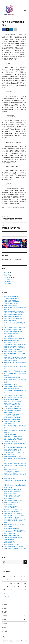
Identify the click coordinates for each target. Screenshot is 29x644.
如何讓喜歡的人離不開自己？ (12, 544)
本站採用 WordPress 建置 (21, 641)
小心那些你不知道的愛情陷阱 (12, 349)
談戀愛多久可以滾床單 (10, 321)
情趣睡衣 (5, 631)
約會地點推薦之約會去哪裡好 (12, 404)
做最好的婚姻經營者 (9, 542)
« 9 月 (7, 596)
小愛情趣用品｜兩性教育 (8, 641)
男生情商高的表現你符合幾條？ (12, 378)
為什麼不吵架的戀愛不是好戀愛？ (13, 408)
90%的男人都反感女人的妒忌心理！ (14, 452)
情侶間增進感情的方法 (10, 454)
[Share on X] (8, 30)
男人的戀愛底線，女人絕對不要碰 (13, 395)
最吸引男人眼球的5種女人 (11, 400)
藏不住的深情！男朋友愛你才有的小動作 (15, 549)
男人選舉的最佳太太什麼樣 (11, 303)
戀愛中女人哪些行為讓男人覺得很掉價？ (15, 327)
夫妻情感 (8, 279)
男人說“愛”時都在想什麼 (11, 297)
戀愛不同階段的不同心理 (11, 343)
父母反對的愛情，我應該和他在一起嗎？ (15, 345)
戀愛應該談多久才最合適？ (11, 384)
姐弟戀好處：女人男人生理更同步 (13, 437)
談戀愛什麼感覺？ (9, 487)
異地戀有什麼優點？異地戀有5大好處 (14, 338)
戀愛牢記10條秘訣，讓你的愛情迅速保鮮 (15, 485)
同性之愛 (5, 623)
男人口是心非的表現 (9, 505)
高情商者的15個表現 (9, 478)
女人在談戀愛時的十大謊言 (11, 472)
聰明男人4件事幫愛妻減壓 (11, 503)
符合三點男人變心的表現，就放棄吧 (14, 546)
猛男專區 (5, 608)
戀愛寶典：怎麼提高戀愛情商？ (12, 492)
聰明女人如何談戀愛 (9, 533)
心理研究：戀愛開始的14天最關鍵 (13, 538)
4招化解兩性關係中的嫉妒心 (12, 299)
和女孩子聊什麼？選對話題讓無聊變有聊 (15, 371)
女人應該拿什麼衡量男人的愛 (12, 419)
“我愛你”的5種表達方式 (11, 441)
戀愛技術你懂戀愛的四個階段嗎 (12, 417)
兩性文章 (17, 208)
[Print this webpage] (16, 30)
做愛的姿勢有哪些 (9, 527)
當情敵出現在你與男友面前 (11, 507)
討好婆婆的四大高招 (9, 413)
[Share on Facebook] (4, 30)
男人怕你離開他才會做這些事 (12, 496)
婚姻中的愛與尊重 (9, 540)
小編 (3, 208)
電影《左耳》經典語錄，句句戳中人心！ (15, 397)
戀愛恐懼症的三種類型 (10, 494)
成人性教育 (8, 284)
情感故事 (8, 281)
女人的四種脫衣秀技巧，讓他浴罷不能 (14, 531)
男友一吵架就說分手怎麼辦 (11, 518)
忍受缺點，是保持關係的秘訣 (12, 421)
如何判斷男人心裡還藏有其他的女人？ (14, 509)
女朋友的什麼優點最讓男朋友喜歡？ (14, 314)
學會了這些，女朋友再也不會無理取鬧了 (15, 358)
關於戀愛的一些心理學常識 (11, 511)
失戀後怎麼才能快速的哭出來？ (12, 457)
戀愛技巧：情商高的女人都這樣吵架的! (15, 347)
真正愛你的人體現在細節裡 (11, 529)
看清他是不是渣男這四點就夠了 (12, 450)
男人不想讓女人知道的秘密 (11, 415)
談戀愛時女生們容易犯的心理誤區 (13, 513)
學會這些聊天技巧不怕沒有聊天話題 (14, 312)
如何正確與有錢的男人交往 (11, 340)
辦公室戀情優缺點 (9, 498)
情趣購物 (5, 604)
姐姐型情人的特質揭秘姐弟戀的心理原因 (15, 463)
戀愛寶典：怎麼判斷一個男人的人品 (14, 524)
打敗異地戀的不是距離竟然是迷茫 (13, 500)
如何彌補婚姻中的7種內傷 (11, 334)
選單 (25, 10)
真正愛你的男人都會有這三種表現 (13, 329)
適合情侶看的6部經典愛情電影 (12, 316)
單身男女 (22, 208)
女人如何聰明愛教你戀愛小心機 (12, 489)
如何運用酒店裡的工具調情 (11, 389)
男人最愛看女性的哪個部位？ (12, 305)
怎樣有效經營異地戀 (9, 336)
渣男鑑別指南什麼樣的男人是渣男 (13, 386)
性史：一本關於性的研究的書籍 (12, 411)
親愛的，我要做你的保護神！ (12, 535)
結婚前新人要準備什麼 (10, 435)
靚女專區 (5, 612)
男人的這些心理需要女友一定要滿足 (14, 318)
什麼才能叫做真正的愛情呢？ (12, 406)
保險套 (4, 627)
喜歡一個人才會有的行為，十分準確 (14, 516)
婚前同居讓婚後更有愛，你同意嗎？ (14, 351)
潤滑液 (4, 620)
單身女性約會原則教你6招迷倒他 (13, 332)
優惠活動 (6, 273)
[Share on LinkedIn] (12, 30)
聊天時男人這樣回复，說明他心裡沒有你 (15, 448)
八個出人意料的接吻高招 (11, 470)
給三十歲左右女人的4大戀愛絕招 (13, 439)
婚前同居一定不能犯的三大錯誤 (12, 402)
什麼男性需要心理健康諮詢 (11, 301)
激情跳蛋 (5, 616)
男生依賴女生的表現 (9, 424)
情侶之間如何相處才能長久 (11, 360)
